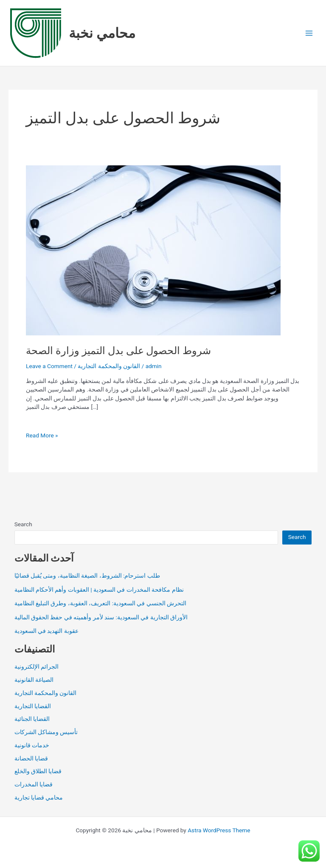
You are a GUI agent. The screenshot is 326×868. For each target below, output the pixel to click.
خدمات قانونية (32, 745)
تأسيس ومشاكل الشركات (46, 732)
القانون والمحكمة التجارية (109, 366)
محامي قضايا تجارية (39, 797)
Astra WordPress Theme (219, 830)
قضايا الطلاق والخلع (38, 771)
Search (23, 524)
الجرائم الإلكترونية (37, 667)
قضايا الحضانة (31, 758)
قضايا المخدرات (34, 784)
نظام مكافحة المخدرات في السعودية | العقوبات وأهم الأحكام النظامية (99, 590)
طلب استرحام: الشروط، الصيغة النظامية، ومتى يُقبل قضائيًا (87, 576)
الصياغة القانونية (34, 680)
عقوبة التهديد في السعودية (46, 631)
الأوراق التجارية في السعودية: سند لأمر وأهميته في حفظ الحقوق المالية (101, 617)
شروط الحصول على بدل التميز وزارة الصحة (118, 351)
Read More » (42, 435)
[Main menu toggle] (309, 33)
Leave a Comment (49, 366)
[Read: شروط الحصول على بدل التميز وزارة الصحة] (153, 250)
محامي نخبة (102, 33)
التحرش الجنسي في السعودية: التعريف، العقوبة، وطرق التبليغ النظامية (100, 603)
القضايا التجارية (33, 706)
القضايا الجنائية (32, 719)
